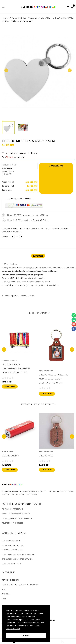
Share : (5, 237)
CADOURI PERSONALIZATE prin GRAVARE (30, 18)
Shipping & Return (41, 220)
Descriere (38, 256)
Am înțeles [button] (26, 635)
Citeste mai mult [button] (13, 629)
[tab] (38, 256)
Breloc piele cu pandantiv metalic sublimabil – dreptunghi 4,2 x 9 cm (54, 379)
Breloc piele (46, 456)
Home (5, 18)
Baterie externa (11, 456)
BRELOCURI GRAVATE (63, 18)
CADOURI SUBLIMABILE (13, 231)
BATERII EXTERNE (7, 452)
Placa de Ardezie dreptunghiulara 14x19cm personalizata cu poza (16, 369)
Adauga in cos (10, 387)
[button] (72, 7)
